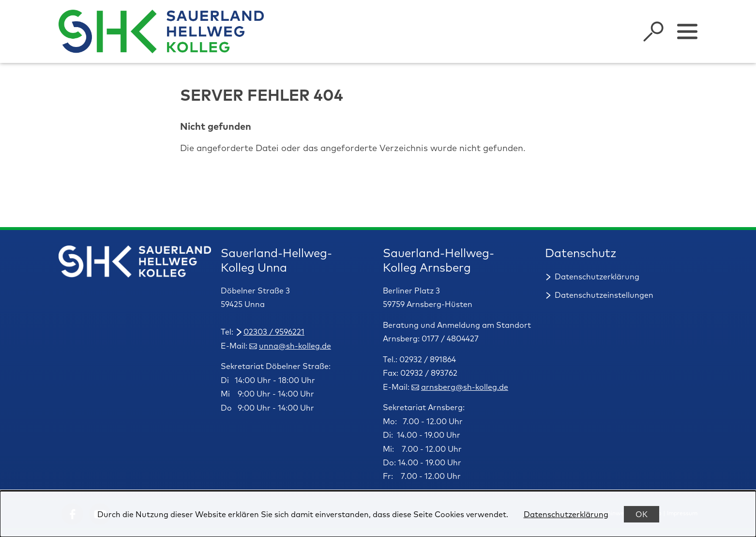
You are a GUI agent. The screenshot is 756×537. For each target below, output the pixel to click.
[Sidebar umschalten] (687, 31)
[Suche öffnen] (653, 31)
